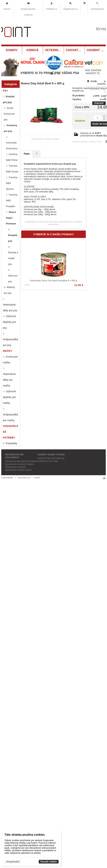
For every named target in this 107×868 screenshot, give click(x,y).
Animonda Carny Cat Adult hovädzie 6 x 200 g (54, 281)
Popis (27, 154)
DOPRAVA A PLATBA (48, 461)
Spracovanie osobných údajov (19, 464)
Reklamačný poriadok (15, 467)
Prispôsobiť (13, 862)
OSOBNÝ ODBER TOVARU (51, 455)
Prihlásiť (37, 478)
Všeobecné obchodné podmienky (21, 461)
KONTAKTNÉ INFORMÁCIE (51, 458)
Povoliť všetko (49, 862)
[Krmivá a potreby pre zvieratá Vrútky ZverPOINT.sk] (54, 33)
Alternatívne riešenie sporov (18, 470)
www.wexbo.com (24, 478)
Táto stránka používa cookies (25, 835)
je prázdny (102, 83)
